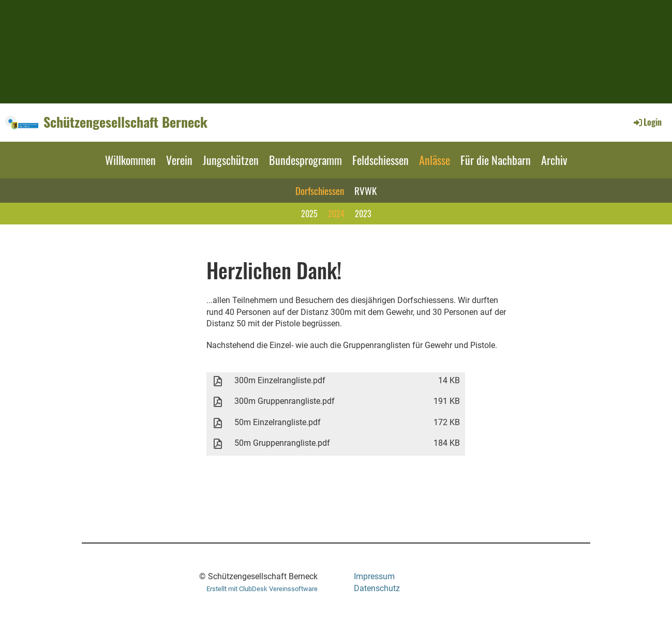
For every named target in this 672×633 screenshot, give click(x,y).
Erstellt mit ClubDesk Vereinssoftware (262, 589)
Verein (179, 160)
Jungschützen (231, 160)
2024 (336, 214)
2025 (309, 214)
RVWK (365, 190)
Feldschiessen (380, 160)
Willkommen (130, 160)
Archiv (554, 160)
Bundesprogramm (305, 160)
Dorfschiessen (320, 190)
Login (647, 122)
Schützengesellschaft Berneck (125, 122)
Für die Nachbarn (496, 160)
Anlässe (435, 160)
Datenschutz (377, 588)
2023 (363, 214)
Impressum (374, 576)
